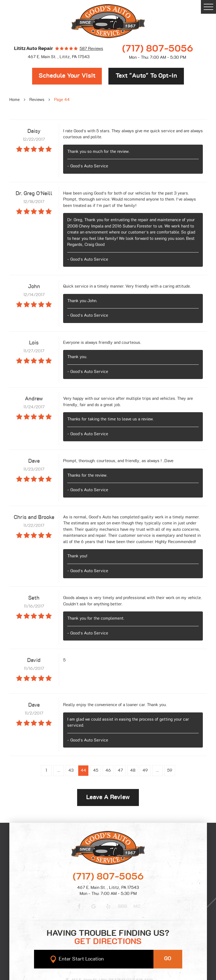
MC (137, 906)
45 (96, 770)
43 (71, 770)
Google (94, 906)
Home (15, 100)
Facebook (79, 906)
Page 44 (62, 100)
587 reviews (91, 49)
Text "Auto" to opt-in (146, 76)
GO (168, 959)
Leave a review (108, 797)
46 (108, 770)
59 (170, 770)
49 (145, 770)
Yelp (108, 906)
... (59, 770)
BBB (123, 906)
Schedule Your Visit (67, 76)
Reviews (37, 100)
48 (133, 770)
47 (120, 770)
